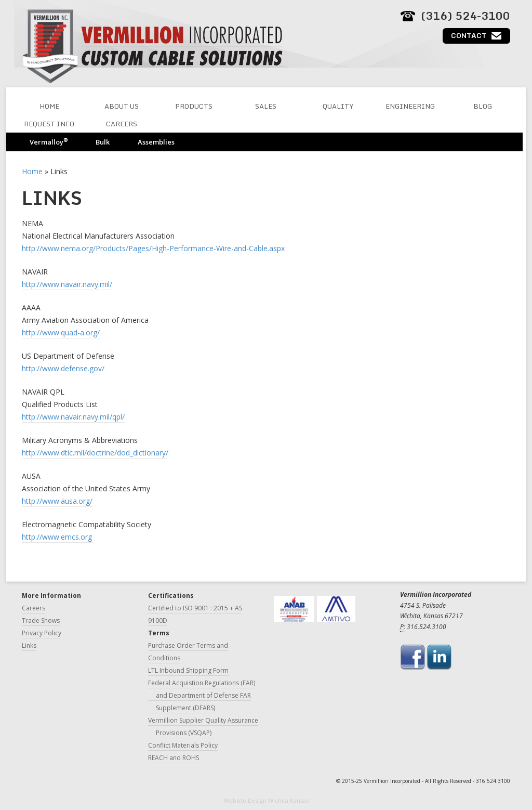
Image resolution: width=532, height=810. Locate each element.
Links (29, 645)
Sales (266, 106)
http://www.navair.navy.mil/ (67, 284)
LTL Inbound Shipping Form (188, 670)
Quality (338, 106)
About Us (122, 106)
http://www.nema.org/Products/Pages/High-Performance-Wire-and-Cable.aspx (153, 248)
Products (194, 106)
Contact (469, 35)
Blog (483, 106)
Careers (122, 124)
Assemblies (156, 142)
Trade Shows (41, 620)
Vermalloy (49, 142)
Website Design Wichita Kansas (266, 800)
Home (49, 106)
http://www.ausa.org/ (57, 501)
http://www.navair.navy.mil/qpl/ (73, 417)
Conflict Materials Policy (183, 745)
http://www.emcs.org (57, 537)
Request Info (49, 124)
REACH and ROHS (174, 758)
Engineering (410, 106)
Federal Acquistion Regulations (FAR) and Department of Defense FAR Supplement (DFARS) (202, 695)
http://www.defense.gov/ (63, 368)
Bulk (103, 142)
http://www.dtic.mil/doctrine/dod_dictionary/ (95, 453)
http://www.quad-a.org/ (61, 332)
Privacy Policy (42, 633)
